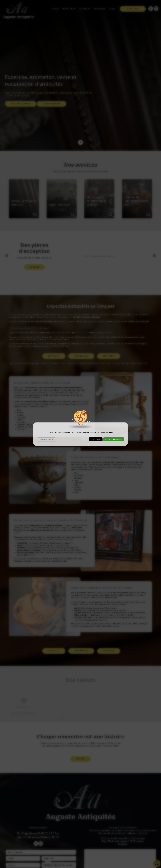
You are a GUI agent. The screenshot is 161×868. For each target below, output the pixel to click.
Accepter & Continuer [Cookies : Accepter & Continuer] (114, 439)
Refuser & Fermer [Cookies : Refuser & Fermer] (47, 440)
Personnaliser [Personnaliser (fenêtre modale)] (96, 439)
